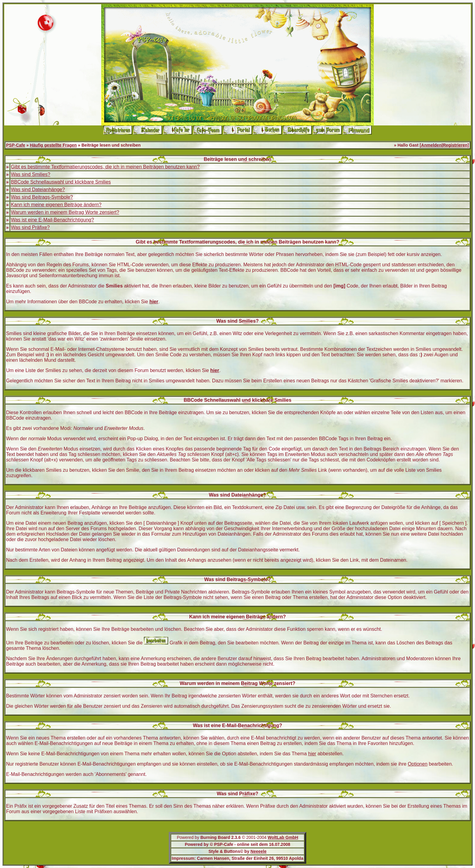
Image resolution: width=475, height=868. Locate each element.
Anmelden (431, 145)
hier (312, 754)
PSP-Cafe (16, 145)
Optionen (418, 764)
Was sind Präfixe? (30, 227)
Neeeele (259, 851)
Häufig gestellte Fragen (53, 145)
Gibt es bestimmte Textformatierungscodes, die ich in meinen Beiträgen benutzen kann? (105, 167)
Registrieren (455, 145)
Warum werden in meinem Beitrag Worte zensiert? (65, 212)
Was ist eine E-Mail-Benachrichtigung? (52, 220)
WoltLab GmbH (283, 837)
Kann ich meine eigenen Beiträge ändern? (56, 205)
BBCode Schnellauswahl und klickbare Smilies (61, 182)
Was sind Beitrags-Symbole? (42, 197)
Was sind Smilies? (31, 174)
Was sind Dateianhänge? (38, 190)
